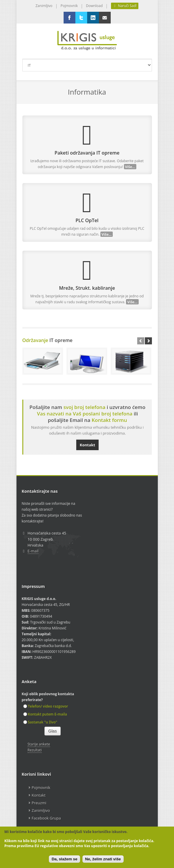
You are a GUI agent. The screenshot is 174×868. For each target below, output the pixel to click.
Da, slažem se (64, 859)
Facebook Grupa (46, 818)
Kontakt (87, 445)
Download (94, 6)
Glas (53, 731)
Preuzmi (39, 803)
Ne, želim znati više (103, 859)
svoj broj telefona (84, 407)
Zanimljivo (44, 6)
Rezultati (35, 750)
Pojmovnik (69, 6)
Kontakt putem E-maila (45, 714)
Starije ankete (39, 744)
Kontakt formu (109, 420)
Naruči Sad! (125, 6)
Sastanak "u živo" (40, 722)
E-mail (33, 551)
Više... (130, 167)
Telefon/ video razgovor (46, 706)
